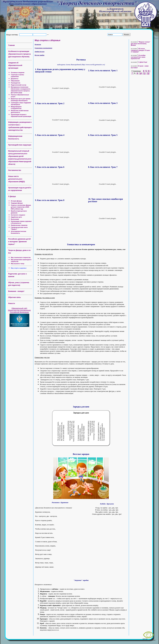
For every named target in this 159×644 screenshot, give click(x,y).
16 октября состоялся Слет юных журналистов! (138, 57)
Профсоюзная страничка (19, 225)
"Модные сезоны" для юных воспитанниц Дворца (141, 44)
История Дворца (16, 201)
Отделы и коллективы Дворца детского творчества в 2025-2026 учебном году (21, 207)
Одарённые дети (16, 217)
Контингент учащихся (18, 215)
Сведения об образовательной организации (15, 65)
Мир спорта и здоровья (19, 268)
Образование (15, 81)
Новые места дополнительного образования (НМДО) (16, 179)
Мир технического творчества (21, 258)
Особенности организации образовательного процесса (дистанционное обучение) (19, 54)
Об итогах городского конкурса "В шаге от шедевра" (140, 50)
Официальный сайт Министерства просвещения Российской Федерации (19, 310)
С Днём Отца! (143, 62)
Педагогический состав (19, 85)
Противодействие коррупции (20, 145)
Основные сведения (18, 73)
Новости (12, 303)
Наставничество (15, 170)
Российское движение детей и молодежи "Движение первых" (19, 242)
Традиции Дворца (17, 203)
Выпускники (15, 219)
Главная (11, 45)
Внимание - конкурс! (16, 291)
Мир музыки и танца (18, 264)
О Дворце (12, 196)
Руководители (16, 83)
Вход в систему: (13, 35)
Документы (15, 79)
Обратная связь (15, 297)
